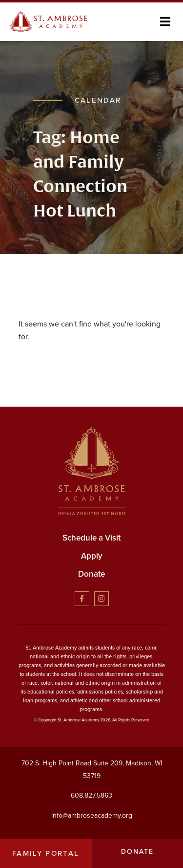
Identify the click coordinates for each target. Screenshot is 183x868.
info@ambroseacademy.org (92, 815)
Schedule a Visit (91, 538)
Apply (92, 556)
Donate (91, 574)
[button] (165, 22)
